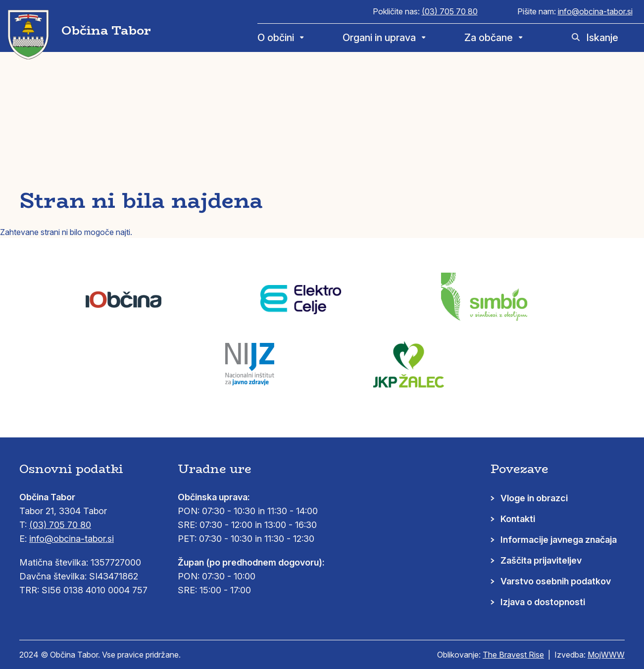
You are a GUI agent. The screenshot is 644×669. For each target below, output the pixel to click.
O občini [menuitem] (276, 38)
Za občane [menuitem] (489, 38)
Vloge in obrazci (534, 498)
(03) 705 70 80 (450, 11)
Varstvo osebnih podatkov (556, 581)
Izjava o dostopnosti (543, 602)
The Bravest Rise (513, 655)
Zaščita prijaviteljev (541, 560)
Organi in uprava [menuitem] (379, 38)
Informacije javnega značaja (559, 540)
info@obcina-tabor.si (595, 11)
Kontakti (518, 519)
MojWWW (606, 655)
